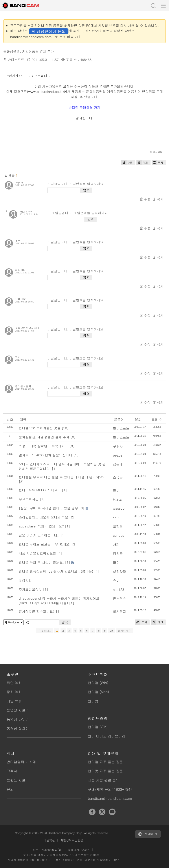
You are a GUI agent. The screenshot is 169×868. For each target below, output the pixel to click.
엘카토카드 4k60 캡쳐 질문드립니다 (45, 455)
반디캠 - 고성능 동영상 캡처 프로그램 (25, 6)
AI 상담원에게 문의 (49, 31)
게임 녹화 (14, 701)
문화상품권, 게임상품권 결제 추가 (29, 51)
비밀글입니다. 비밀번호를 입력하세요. (76, 184)
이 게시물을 (156, 152)
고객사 (12, 771)
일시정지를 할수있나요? (37, 611)
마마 (116, 562)
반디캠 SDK (97, 727)
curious (118, 535)
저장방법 (25, 580)
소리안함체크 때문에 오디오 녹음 (43, 517)
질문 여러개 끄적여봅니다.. (39, 535)
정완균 (118, 553)
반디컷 (93, 701)
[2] (72, 517)
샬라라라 (119, 571)
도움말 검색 (153, 6)
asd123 (118, 589)
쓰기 (141, 622)
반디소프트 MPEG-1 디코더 (40, 490)
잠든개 (118, 464)
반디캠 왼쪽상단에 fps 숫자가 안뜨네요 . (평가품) (56, 571)
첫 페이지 (45, 631)
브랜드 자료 (16, 780)
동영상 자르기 (18, 710)
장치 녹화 (14, 692)
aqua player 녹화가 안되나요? (41, 526)
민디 (116, 490)
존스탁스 (119, 598)
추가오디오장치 (30, 589)
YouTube (112, 812)
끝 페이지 (124, 631)
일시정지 (119, 611)
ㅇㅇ (116, 517)
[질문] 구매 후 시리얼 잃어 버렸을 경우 (48, 508)
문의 (10, 789)
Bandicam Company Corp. (65, 833)
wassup (119, 508)
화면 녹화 (14, 683)
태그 (157, 622)
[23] (65, 428)
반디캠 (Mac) (98, 692)
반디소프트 (121, 428)
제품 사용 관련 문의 (104, 780)
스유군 (118, 477)
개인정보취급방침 (72, 840)
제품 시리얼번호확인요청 (37, 553)
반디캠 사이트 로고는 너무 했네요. (45, 544)
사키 (116, 544)
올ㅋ (18, 241)
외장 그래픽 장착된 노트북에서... (43, 446)
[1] (76, 455)
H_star (118, 499)
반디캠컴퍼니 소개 (21, 762)
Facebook (92, 812)
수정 (127, 163)
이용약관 (49, 840)
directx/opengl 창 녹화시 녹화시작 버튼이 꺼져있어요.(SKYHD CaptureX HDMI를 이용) (60, 601)
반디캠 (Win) (98, 683)
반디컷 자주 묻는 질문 (105, 771)
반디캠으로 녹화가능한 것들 (40, 428)
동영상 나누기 (18, 719)
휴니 (116, 580)
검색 (65, 622)
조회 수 (157, 419)
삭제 (142, 163)
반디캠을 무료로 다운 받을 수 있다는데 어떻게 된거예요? (61, 477)
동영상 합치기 (18, 729)
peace (118, 455)
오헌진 (118, 526)
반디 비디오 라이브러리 (107, 736)
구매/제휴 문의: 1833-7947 (110, 789)
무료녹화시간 (29, 499)
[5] (21, 482)
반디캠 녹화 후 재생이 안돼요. (41, 562)
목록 (157, 163)
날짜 (138, 419)
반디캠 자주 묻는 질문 (105, 762)
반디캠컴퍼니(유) (51, 850)
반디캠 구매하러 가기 (85, 107)
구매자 (118, 446)
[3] (82, 508)
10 (111, 631)
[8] (73, 437)
